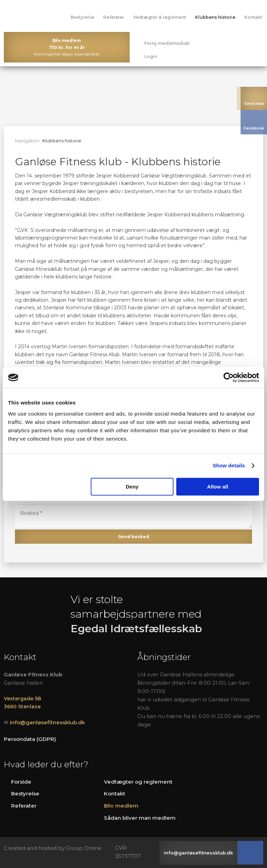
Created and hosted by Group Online (53, 848)
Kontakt (253, 17)
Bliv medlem (121, 806)
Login (151, 56)
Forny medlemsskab (167, 43)
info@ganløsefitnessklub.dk (47, 722)
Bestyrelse (82, 17)
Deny (132, 487)
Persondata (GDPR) (30, 739)
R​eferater (24, 806)
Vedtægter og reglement (138, 782)
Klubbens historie (215, 17)
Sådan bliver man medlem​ (140, 818)
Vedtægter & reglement (160, 17)
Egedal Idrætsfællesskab (136, 629)
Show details (229, 465)
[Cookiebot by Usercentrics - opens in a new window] (229, 377)
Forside (21, 782)
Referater (114, 17)
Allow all (217, 487)
